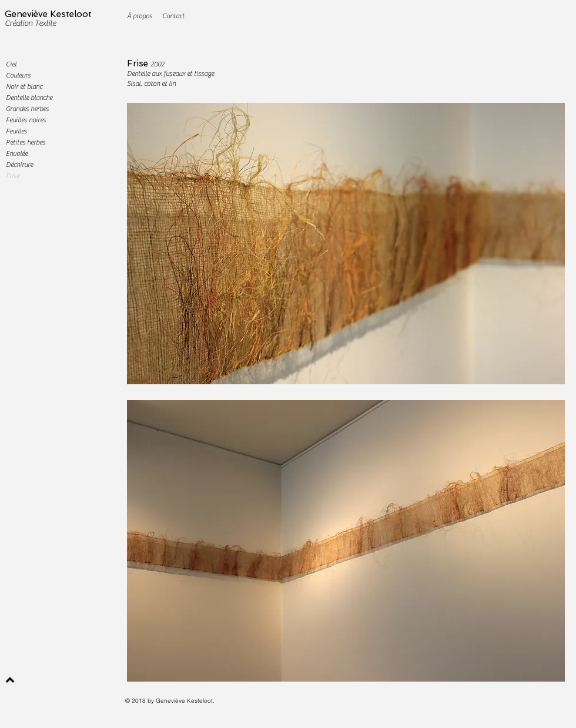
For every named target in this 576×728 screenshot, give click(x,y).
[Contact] (173, 16)
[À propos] (140, 16)
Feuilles (16, 131)
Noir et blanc (24, 86)
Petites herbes (26, 142)
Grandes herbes (27, 109)
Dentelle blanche (29, 98)
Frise (138, 63)
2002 (158, 64)
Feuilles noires (26, 120)
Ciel (11, 64)
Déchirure (19, 165)
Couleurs (18, 75)
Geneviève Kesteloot (48, 14)
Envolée (17, 153)
